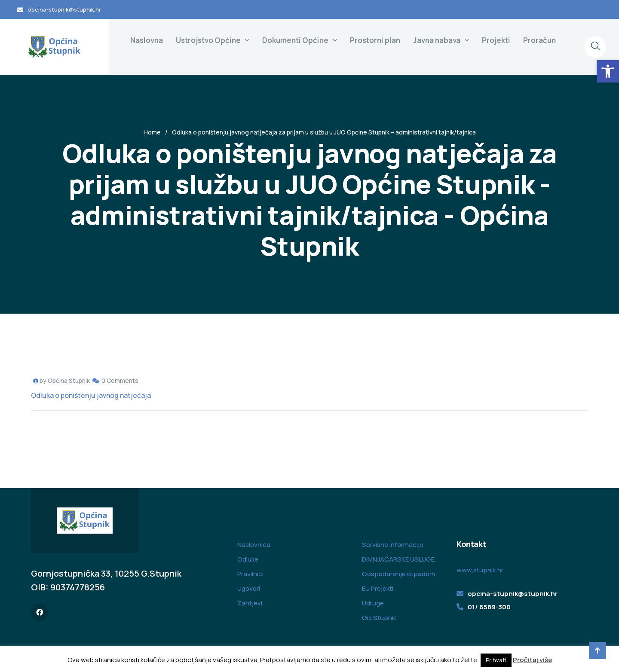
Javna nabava (437, 40)
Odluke (248, 559)
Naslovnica (254, 545)
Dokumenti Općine (295, 40)
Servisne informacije (393, 545)
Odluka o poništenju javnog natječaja (91, 395)
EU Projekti (378, 588)
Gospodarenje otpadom (398, 574)
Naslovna (147, 40)
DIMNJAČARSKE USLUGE (398, 559)
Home (152, 132)
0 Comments (120, 380)
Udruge (373, 603)
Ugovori (249, 588)
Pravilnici (250, 574)
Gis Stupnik (379, 618)
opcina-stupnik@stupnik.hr (64, 9)
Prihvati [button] (496, 660)
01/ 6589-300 (489, 607)
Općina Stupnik (69, 380)
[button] (608, 71)
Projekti (496, 40)
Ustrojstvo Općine (208, 40)
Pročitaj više (532, 660)
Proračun (539, 40)
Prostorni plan (375, 40)
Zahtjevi (250, 603)
